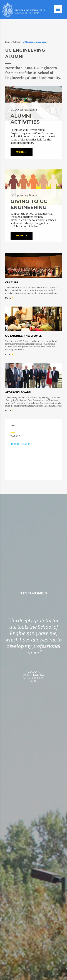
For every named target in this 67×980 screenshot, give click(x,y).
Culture (12, 282)
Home (8, 42)
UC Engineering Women (24, 336)
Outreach (17, 42)
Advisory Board (18, 392)
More (22, 152)
